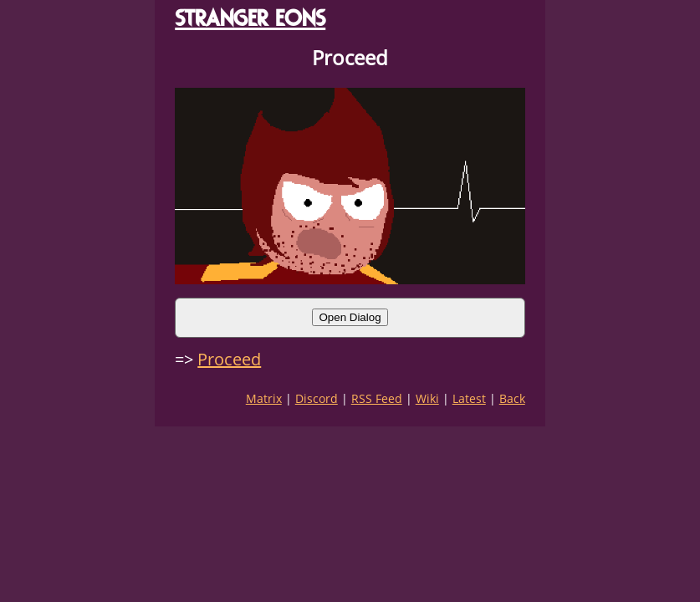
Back (512, 398)
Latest (469, 398)
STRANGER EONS (250, 18)
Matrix (264, 398)
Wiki (427, 398)
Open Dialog (350, 317)
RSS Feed (377, 398)
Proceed (229, 359)
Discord (317, 398)
